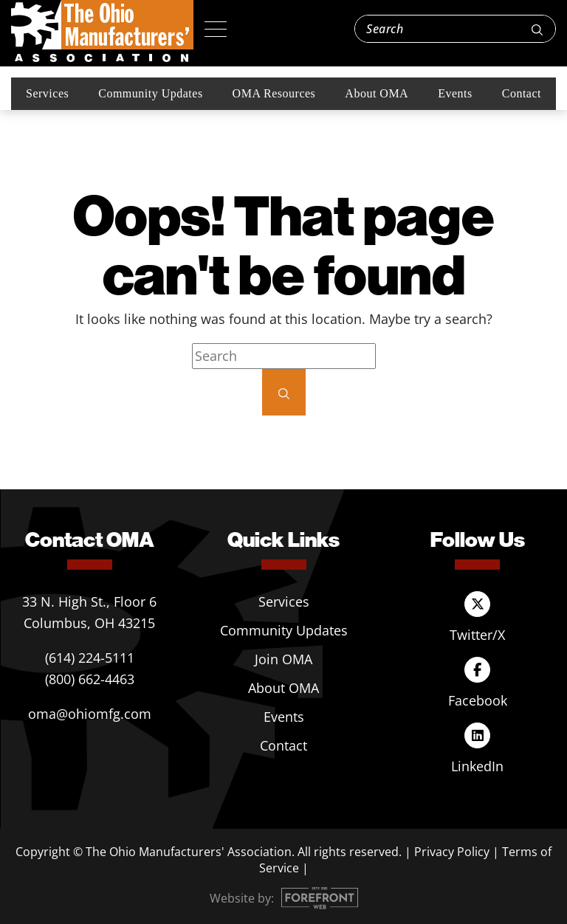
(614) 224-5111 (90, 658)
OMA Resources (274, 93)
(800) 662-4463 (90, 679)
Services (47, 93)
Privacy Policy (452, 852)
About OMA (377, 93)
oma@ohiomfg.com (90, 714)
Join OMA (283, 659)
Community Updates (150, 93)
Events (455, 93)
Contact (522, 93)
